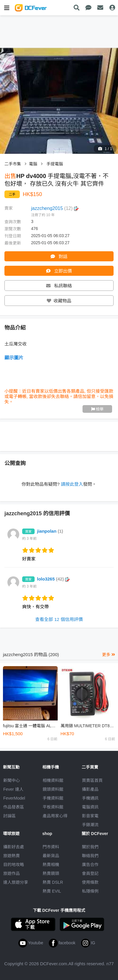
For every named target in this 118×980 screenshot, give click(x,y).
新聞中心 (12, 780)
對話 (59, 256)
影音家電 (90, 816)
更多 (109, 655)
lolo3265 (53, 579)
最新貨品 (51, 856)
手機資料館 (53, 798)
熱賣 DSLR (53, 882)
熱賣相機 (51, 865)
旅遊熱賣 (12, 856)
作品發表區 (14, 807)
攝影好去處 (14, 847)
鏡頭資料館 (53, 789)
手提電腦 (55, 164)
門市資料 (51, 847)
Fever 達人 (13, 789)
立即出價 (59, 271)
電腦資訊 (90, 807)
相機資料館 (53, 780)
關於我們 (90, 847)
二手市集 (13, 164)
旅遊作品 (12, 873)
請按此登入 (72, 484)
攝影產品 (90, 789)
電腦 (33, 164)
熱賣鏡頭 (51, 873)
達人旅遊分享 (16, 882)
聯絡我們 (90, 856)
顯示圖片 (14, 358)
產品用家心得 (55, 816)
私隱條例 (90, 891)
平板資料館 (53, 807)
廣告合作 (90, 865)
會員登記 (90, 873)
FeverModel (14, 798)
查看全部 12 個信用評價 (59, 619)
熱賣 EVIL (52, 891)
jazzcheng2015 (55, 208)
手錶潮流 (90, 825)
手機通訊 (90, 798)
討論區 (9, 816)
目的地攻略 (14, 865)
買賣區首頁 (92, 780)
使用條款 (90, 882)
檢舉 (97, 409)
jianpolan (50, 531)
